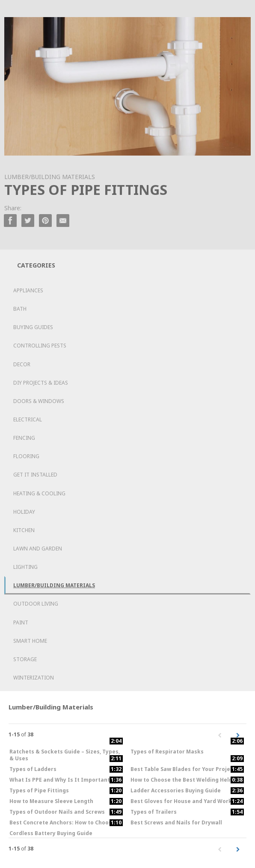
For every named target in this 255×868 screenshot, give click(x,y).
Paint (21, 622)
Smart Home (30, 641)
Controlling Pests (40, 346)
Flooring (26, 456)
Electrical (28, 419)
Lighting (25, 567)
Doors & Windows (39, 401)
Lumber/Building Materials (54, 585)
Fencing (24, 438)
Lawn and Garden (38, 549)
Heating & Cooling (39, 493)
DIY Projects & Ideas (41, 383)
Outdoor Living (36, 604)
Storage (25, 659)
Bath (20, 309)
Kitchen (24, 530)
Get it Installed (35, 475)
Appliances (28, 290)
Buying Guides (33, 327)
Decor (22, 364)
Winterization (34, 678)
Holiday (24, 512)
